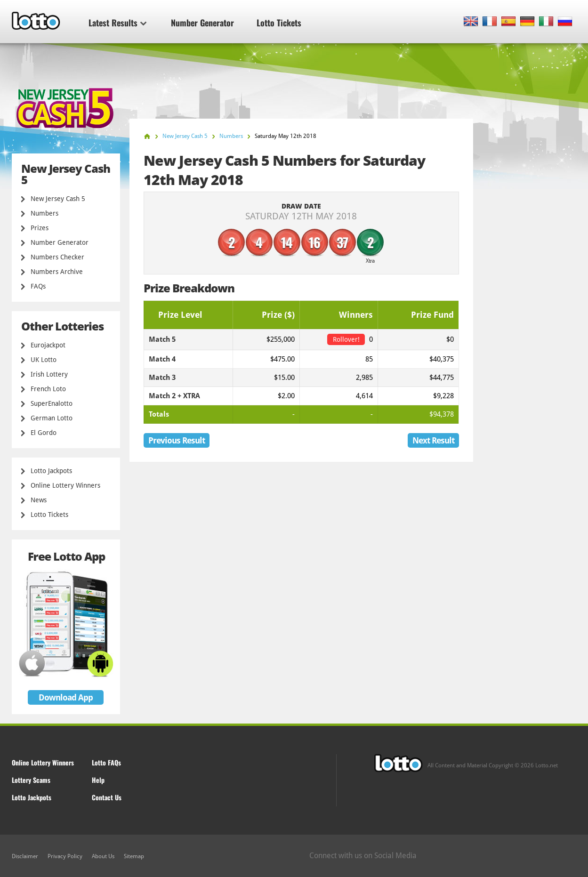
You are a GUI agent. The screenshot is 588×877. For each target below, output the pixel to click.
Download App (66, 697)
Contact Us (107, 797)
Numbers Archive (57, 272)
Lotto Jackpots (51, 471)
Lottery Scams (31, 780)
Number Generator (202, 23)
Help (98, 780)
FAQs (38, 286)
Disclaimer (25, 856)
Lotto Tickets (279, 23)
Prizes (40, 228)
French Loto (48, 389)
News (39, 500)
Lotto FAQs (106, 762)
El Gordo (44, 433)
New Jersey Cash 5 (58, 199)
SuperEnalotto (52, 403)
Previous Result (177, 440)
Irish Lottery (49, 374)
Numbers (44, 213)
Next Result (433, 440)
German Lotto (52, 418)
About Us (103, 856)
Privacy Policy (65, 856)
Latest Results (117, 23)
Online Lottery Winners (65, 485)
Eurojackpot (48, 345)
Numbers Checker (57, 257)
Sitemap (134, 856)
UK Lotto (44, 360)
